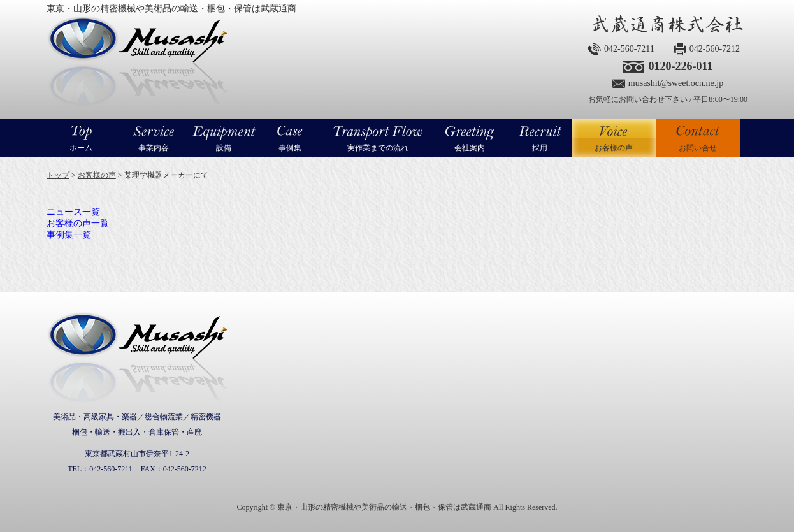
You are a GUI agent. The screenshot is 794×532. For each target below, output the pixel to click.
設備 (224, 148)
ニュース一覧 (73, 212)
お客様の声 (614, 138)
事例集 (290, 148)
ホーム (81, 148)
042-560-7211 (629, 49)
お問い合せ (698, 148)
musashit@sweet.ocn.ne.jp (676, 83)
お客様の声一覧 (78, 223)
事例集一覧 (69, 235)
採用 (540, 148)
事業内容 (154, 148)
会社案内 (470, 148)
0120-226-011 (680, 66)
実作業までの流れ (378, 148)
